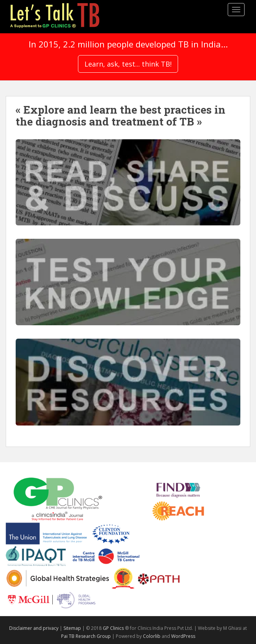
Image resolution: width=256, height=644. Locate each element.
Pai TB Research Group (86, 636)
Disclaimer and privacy (34, 628)
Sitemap (72, 628)
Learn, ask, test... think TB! (128, 64)
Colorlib (152, 636)
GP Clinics (113, 628)
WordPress (183, 636)
